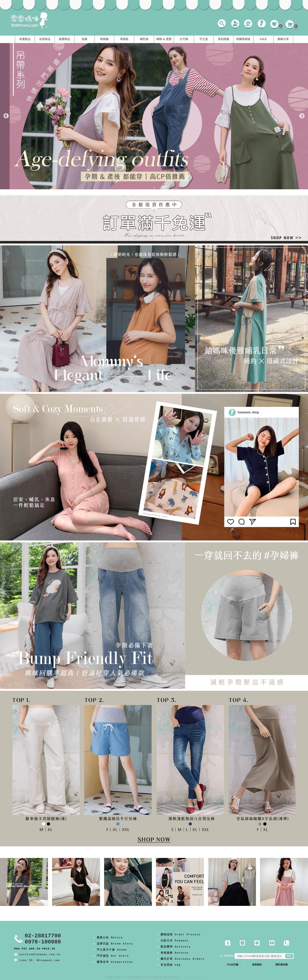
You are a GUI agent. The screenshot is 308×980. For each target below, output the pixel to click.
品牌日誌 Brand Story (115, 944)
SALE (263, 39)
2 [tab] (148, 187)
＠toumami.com (48, 961)
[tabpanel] (154, 116)
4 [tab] (160, 187)
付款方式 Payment (175, 941)
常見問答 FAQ (171, 965)
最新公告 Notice (110, 938)
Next (302, 116)
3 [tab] (154, 187)
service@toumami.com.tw (40, 955)
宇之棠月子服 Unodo (112, 950)
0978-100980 (43, 942)
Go (289, 956)
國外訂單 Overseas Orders (183, 959)
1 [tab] (142, 187)
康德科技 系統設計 (194, 977)
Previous (6, 116)
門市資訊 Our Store (113, 956)
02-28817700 (43, 936)
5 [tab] (166, 187)
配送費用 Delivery (176, 947)
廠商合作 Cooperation (115, 962)
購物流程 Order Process (181, 935)
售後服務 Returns (175, 953)
